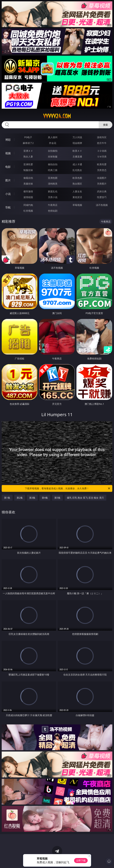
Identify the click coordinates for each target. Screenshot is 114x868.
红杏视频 (28, 211)
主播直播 (77, 157)
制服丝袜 (28, 170)
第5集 (57, 498)
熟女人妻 (28, 157)
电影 (8, 167)
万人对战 (77, 137)
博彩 (8, 140)
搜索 (106, 125)
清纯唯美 (53, 184)
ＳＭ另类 (102, 157)
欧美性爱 (102, 164)
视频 (8, 153)
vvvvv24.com (57, 116)
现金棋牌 (77, 143)
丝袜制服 (53, 157)
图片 (8, 180)
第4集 (45, 498)
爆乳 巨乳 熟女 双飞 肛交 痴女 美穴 (85, 498)
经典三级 (53, 170)
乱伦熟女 (77, 170)
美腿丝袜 (28, 184)
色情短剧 (53, 211)
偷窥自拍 (28, 178)
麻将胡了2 (28, 143)
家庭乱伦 (53, 191)
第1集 (7, 498)
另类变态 (102, 170)
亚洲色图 (53, 178)
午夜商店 (53, 205)
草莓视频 (77, 205)
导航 (8, 207)
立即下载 (81, 860)
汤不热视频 (102, 205)
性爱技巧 (102, 197)
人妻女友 (77, 191)
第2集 (20, 498)
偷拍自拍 (53, 164)
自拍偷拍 (53, 151)
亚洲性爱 (28, 164)
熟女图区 (77, 184)
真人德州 (53, 137)
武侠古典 (102, 191)
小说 (8, 194)
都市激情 (28, 191)
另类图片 (102, 184)
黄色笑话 (77, 197)
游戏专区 (102, 137)
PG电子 (28, 137)
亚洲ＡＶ (28, 151)
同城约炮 (28, 205)
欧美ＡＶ (77, 151)
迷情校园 (28, 197)
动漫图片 (102, 178)
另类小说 (53, 197)
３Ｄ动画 (102, 151)
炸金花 (53, 143)
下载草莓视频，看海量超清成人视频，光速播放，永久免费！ (68, 488)
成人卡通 (77, 164)
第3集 (32, 498)
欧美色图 (77, 178)
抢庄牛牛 (102, 143)
